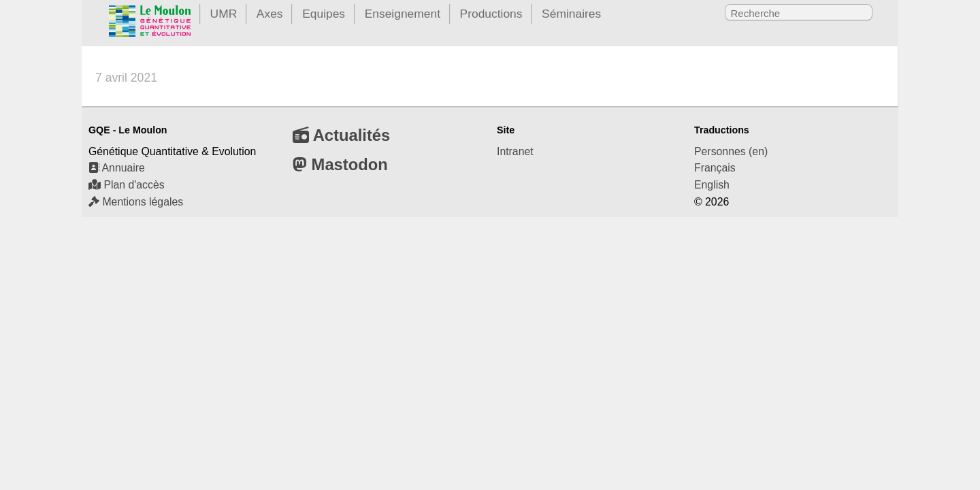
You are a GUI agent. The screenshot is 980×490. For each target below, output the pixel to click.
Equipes (324, 14)
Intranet (515, 151)
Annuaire (117, 168)
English (712, 185)
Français (715, 168)
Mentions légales (136, 202)
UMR (224, 14)
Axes (270, 14)
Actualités (341, 135)
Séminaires (571, 14)
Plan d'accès (127, 185)
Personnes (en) (731, 151)
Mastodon (340, 164)
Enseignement (403, 14)
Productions (491, 14)
